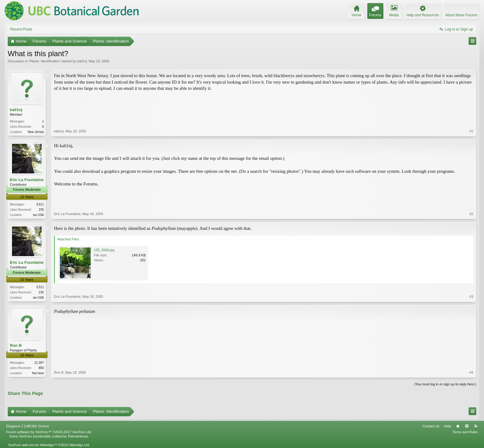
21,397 (39, 363)
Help (447, 426)
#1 (471, 131)
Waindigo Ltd (79, 445)
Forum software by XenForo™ (49, 432)
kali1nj (82, 61)
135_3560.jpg (104, 250)
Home (458, 426)
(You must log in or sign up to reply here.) (445, 384)
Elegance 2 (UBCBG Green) (27, 426)
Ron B (16, 345)
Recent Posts (21, 29)
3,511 (40, 204)
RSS (476, 426)
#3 (471, 297)
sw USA (38, 215)
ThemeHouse (78, 436)
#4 (471, 372)
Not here (38, 373)
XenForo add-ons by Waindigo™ (33, 445)
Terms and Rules (465, 432)
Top (467, 426)
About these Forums (461, 15)
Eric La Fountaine (27, 180)
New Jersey (36, 132)
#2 (471, 214)
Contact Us (431, 426)
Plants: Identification (44, 61)
